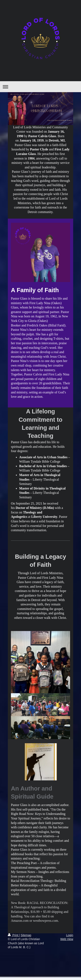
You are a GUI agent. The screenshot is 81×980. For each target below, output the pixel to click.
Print (13, 935)
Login (70, 935)
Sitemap (26, 935)
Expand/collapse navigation (40, 87)
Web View (67, 939)
